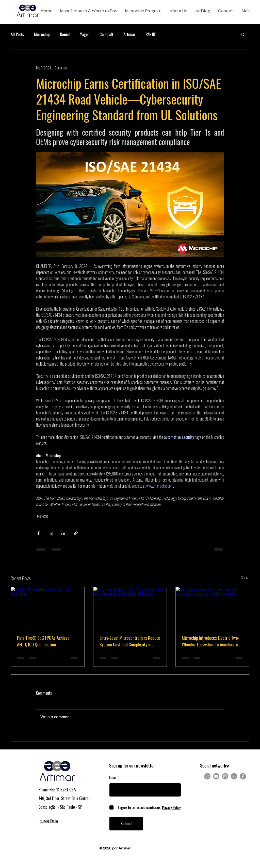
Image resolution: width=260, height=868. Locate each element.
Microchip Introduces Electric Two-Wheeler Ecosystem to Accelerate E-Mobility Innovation (212, 641)
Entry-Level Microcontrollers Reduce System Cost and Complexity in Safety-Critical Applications (130, 641)
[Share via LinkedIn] (63, 533)
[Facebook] (243, 776)
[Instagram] (225, 776)
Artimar (129, 34)
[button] (89, 11)
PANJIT (151, 34)
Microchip (42, 34)
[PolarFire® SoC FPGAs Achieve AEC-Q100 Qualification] (48, 608)
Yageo (85, 34)
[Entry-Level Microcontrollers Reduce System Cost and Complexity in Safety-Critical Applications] (130, 608)
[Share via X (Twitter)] (51, 533)
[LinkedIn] (234, 776)
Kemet (65, 34)
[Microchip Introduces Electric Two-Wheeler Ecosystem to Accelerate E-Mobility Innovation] (212, 608)
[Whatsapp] (207, 776)
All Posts (17, 34)
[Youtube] (216, 776)
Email (113, 777)
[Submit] (126, 824)
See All (245, 578)
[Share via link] (76, 533)
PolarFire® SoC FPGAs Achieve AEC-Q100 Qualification (43, 641)
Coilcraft (106, 34)
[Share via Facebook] (38, 533)
